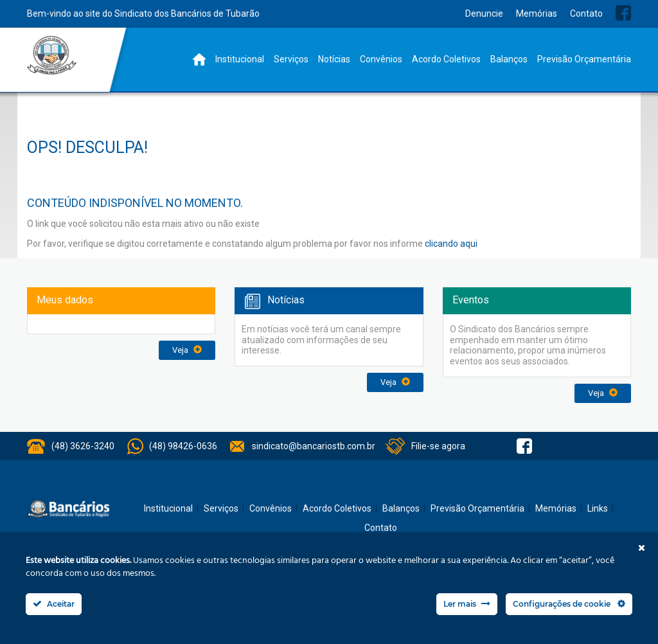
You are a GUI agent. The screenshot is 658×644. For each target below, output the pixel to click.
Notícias (334, 59)
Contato (586, 13)
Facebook (623, 13)
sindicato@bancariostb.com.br (314, 446)
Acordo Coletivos (446, 59)
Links (598, 508)
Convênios (381, 59)
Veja (187, 350)
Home (199, 59)
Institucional (240, 59)
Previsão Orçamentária (584, 59)
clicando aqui (451, 244)
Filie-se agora (438, 446)
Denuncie (484, 13)
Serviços (291, 59)
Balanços (509, 59)
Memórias (537, 13)
